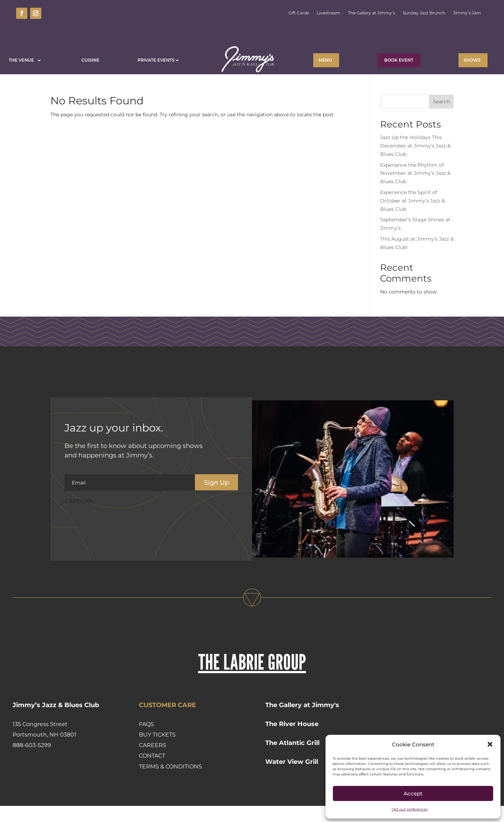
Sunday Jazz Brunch (424, 13)
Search (441, 118)
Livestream (328, 13)
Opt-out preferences (410, 809)
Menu (325, 60)
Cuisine (90, 60)
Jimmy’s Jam (467, 13)
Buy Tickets (157, 751)
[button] (490, 744)
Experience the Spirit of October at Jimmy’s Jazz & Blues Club (412, 217)
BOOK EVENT (399, 60)
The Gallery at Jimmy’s (372, 13)
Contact (152, 772)
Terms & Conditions (170, 783)
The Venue (23, 60)
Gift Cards (299, 13)
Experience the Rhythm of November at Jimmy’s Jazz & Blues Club (415, 189)
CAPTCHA (79, 517)
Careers (153, 761)
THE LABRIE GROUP (252, 678)
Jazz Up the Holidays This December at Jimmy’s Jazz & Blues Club (415, 162)
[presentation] (118, 539)
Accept (413, 793)
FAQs (146, 740)
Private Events (156, 60)
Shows (472, 60)
